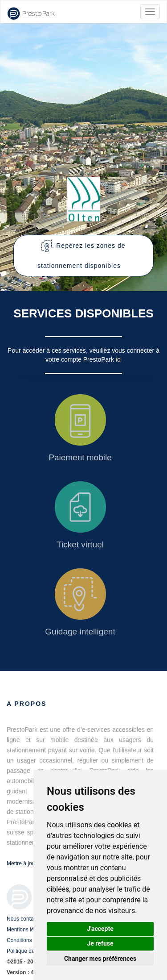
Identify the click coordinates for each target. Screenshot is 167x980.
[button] (83, 256)
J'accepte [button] (100, 929)
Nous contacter (25, 919)
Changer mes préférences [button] (100, 959)
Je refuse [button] (100, 943)
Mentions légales (27, 930)
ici (119, 359)
